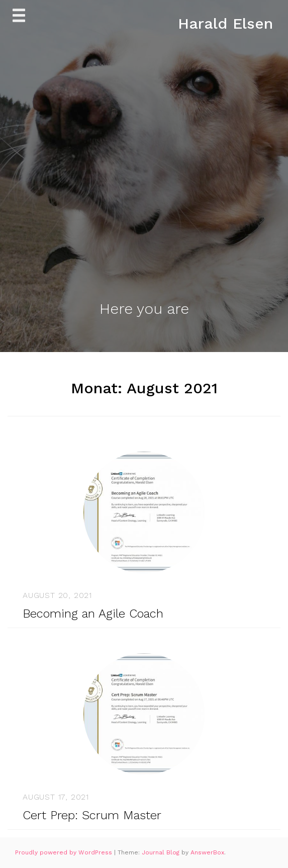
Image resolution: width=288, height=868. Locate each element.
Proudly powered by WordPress (65, 852)
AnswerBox (207, 852)
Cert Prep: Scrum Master (92, 815)
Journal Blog (162, 852)
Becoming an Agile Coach (93, 614)
